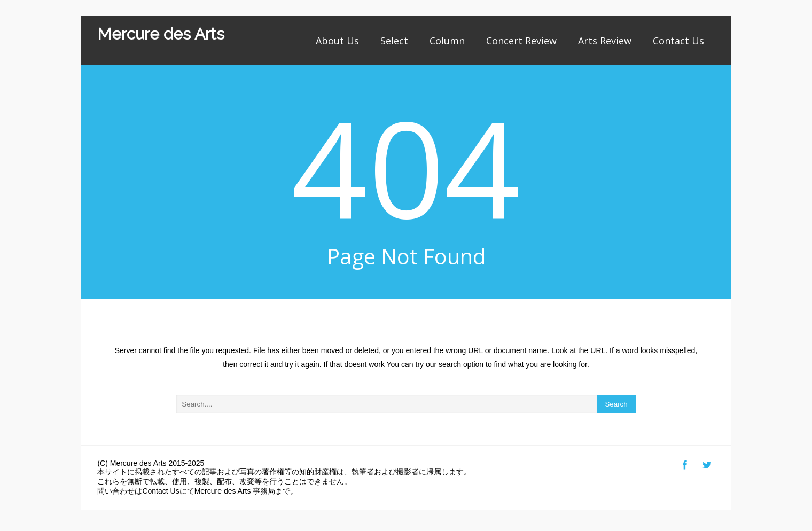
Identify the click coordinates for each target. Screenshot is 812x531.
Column (447, 41)
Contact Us (678, 41)
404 (406, 167)
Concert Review (521, 41)
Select (394, 41)
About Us (337, 41)
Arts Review (605, 41)
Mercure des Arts (161, 34)
